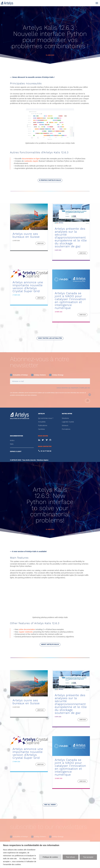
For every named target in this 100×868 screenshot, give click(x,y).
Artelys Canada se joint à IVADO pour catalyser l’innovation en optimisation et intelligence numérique (70, 301)
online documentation (27, 597)
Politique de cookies (50, 857)
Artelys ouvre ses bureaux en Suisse (26, 235)
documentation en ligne (31, 159)
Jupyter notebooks (26, 600)
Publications (43, 425)
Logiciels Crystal (68, 422)
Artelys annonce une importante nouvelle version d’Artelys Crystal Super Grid (28, 287)
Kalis (12, 444)
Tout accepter (88, 857)
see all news (50, 773)
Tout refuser (71, 857)
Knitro (12, 440)
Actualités (42, 422)
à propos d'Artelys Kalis (50, 180)
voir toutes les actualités (50, 338)
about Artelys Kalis (50, 612)
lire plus (40, 243)
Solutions (65, 418)
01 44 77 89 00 (46, 451)
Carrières (41, 429)
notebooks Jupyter (31, 161)
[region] (50, 855)
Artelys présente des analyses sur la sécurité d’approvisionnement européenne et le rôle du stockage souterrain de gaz (71, 237)
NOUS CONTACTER (45, 446)
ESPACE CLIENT (16, 451)
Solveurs (65, 425)
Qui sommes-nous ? (46, 418)
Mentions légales (43, 460)
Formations (66, 429)
